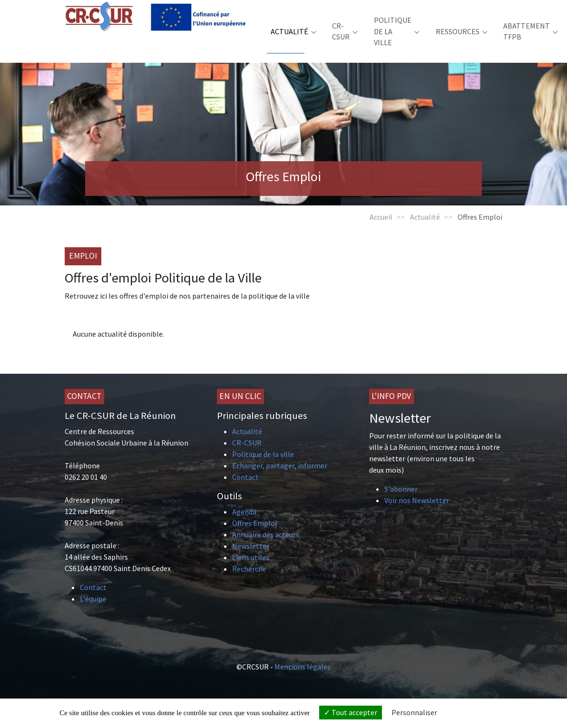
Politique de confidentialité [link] (485, 713)
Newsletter (251, 560)
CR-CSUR (247, 457)
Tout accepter (351, 712)
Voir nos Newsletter (417, 514)
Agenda (244, 526)
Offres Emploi (254, 537)
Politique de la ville (263, 468)
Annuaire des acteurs (266, 549)
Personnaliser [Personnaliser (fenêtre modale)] (414, 712)
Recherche (249, 583)
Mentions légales (303, 681)
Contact (93, 602)
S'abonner (401, 503)
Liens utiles (251, 572)
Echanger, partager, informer (280, 480)
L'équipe (93, 613)
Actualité (247, 446)
